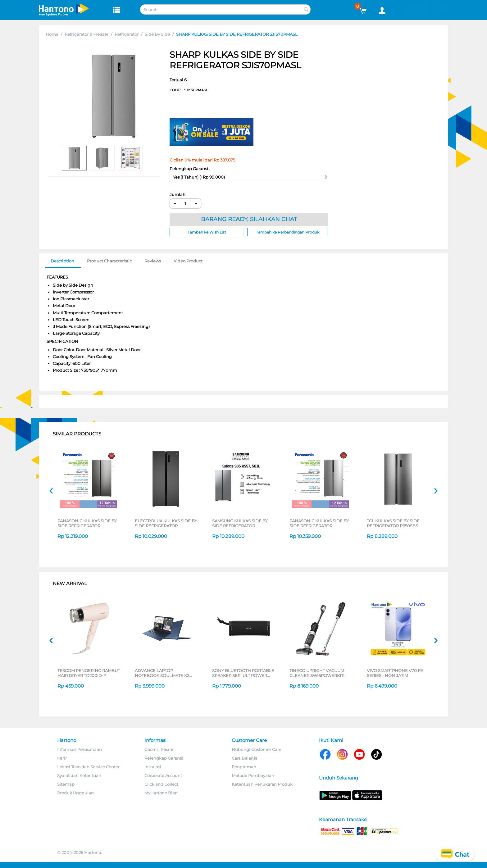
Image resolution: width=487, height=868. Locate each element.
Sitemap (66, 784)
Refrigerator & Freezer (86, 34)
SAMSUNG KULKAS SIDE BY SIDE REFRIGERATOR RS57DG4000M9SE (240, 523)
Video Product (188, 261)
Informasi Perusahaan (80, 749)
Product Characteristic (109, 261)
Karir (62, 758)
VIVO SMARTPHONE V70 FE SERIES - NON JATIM (395, 673)
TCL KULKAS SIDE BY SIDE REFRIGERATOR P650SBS (393, 523)
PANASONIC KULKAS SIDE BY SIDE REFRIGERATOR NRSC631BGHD (87, 523)
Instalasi (153, 767)
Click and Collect (161, 784)
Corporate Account (163, 775)
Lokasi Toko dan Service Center (88, 767)
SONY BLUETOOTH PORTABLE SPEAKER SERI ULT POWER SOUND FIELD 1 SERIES (243, 673)
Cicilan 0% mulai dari (202, 160)
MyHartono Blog (161, 793)
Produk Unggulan (75, 793)
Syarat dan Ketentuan (79, 775)
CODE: (189, 90)
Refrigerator (127, 34)
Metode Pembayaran (253, 775)
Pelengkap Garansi (164, 758)
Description (62, 261)
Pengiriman (244, 767)
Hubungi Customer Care (257, 749)
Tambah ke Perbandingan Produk (288, 232)
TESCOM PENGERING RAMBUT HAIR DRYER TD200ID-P (89, 673)
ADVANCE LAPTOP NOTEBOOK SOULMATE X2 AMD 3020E (162, 673)
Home (52, 34)
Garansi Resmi (159, 749)
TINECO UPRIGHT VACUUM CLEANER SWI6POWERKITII (318, 673)
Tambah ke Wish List (207, 232)
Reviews (153, 261)
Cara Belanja (245, 758)
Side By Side (157, 34)
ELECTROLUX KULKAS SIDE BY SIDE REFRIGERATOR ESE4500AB (166, 523)
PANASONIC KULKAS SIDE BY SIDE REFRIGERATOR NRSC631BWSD (319, 523)
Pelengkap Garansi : (190, 169)
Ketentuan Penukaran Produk (262, 784)
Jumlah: (178, 194)
